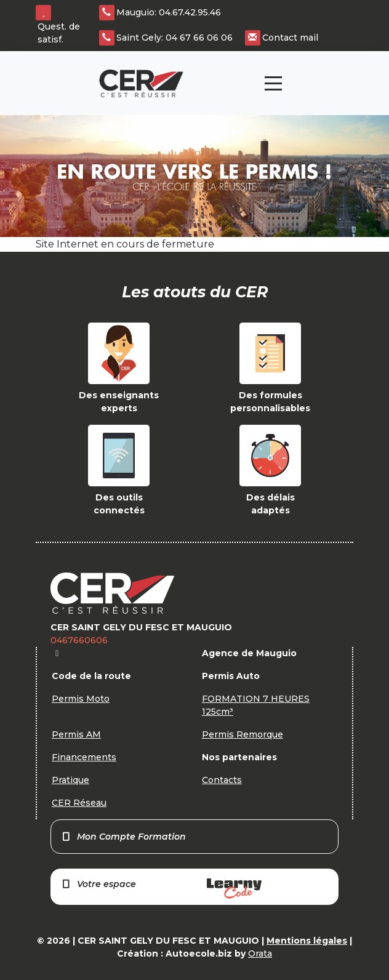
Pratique (70, 780)
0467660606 (79, 640)
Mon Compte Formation (123, 837)
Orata (260, 954)
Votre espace (161, 889)
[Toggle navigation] (273, 83)
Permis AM (76, 734)
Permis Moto (81, 699)
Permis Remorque (243, 734)
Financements (84, 757)
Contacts (222, 780)
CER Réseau (79, 803)
